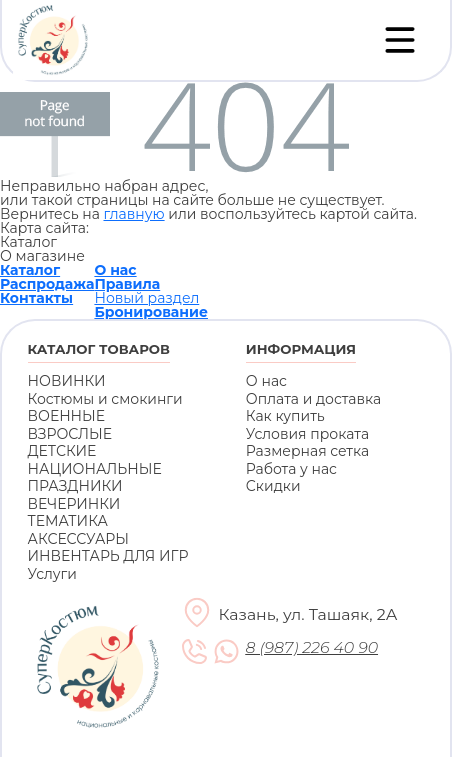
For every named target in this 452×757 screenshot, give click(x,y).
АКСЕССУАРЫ (78, 539)
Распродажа (47, 284)
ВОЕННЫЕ (67, 416)
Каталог (30, 270)
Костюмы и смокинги (105, 399)
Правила (127, 284)
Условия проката (307, 434)
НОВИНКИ (67, 381)
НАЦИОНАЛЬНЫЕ (95, 469)
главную (133, 214)
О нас (115, 270)
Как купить (285, 416)
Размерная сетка (307, 451)
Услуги (52, 574)
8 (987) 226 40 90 (312, 648)
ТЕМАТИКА (68, 521)
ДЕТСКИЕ (62, 451)
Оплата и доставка (313, 399)
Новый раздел (146, 298)
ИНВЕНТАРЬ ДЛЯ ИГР (108, 556)
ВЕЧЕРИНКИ (74, 504)
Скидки (273, 486)
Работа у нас (291, 469)
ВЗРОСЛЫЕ (70, 434)
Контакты (36, 298)
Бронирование (151, 312)
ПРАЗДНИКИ (75, 486)
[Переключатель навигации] (400, 40)
